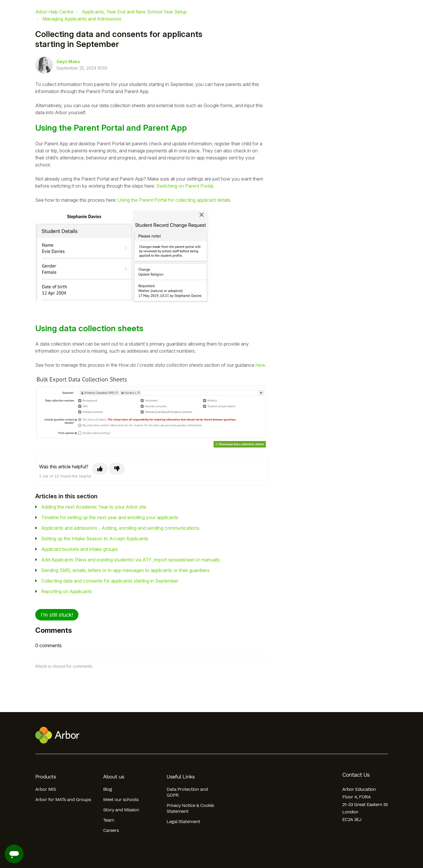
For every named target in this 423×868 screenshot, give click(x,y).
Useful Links (181, 777)
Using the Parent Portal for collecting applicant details (174, 200)
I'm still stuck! (57, 615)
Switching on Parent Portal (185, 186)
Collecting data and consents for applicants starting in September (110, 581)
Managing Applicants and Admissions (82, 19)
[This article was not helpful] (117, 469)
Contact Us (356, 775)
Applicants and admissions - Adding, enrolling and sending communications (120, 528)
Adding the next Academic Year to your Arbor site (94, 507)
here (260, 365)
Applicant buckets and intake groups (79, 549)
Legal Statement (183, 821)
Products (46, 777)
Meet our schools (121, 799)
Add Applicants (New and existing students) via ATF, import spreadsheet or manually (131, 560)
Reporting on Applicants (67, 591)
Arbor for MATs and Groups (63, 799)
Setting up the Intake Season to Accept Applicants (95, 539)
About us (114, 777)
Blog (108, 789)
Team (109, 820)
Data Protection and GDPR (187, 792)
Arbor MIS (46, 789)
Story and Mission (121, 810)
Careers (111, 830)
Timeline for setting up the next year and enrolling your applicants (110, 517)
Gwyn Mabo (68, 62)
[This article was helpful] (100, 469)
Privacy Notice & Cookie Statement (190, 808)
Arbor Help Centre (54, 12)
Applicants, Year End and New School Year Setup (134, 12)
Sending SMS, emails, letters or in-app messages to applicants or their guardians (125, 570)
